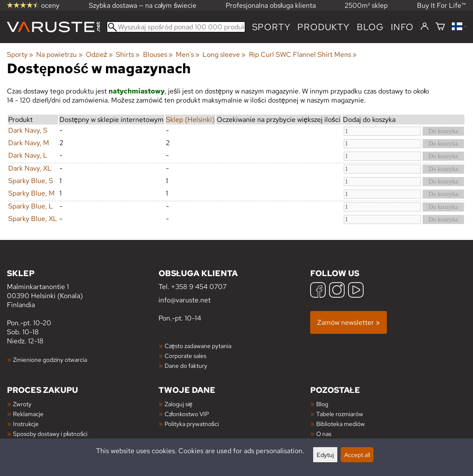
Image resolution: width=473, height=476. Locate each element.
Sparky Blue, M (31, 193)
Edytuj (325, 455)
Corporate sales (185, 356)
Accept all (357, 455)
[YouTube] (356, 291)
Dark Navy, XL (30, 168)
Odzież (99, 54)
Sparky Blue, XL (33, 219)
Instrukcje (26, 424)
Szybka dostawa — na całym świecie (143, 5)
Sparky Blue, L (31, 206)
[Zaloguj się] (425, 27)
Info (402, 27)
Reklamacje (28, 414)
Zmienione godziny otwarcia (50, 359)
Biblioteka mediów (341, 424)
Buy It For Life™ (442, 5)
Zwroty (22, 404)
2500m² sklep (366, 5)
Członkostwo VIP (187, 414)
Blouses (158, 54)
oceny (33, 5)
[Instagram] (337, 291)
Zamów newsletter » (349, 322)
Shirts (128, 54)
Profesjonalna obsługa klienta (271, 5)
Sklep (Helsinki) (190, 120)
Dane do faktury (186, 366)
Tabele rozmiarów (340, 414)
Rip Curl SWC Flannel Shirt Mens (303, 54)
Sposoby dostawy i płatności (50, 434)
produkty (323, 27)
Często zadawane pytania (198, 346)
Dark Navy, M (29, 143)
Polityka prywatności (192, 424)
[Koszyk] (440, 27)
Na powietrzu (59, 54)
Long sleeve (224, 54)
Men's (188, 54)
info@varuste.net (185, 300)
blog (370, 27)
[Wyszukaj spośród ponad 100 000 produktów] (176, 27)
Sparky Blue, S (31, 181)
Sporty (271, 27)
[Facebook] (318, 291)
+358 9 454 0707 (199, 287)
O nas (324, 434)
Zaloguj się (179, 404)
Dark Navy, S (28, 130)
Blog (322, 404)
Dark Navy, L (28, 155)
